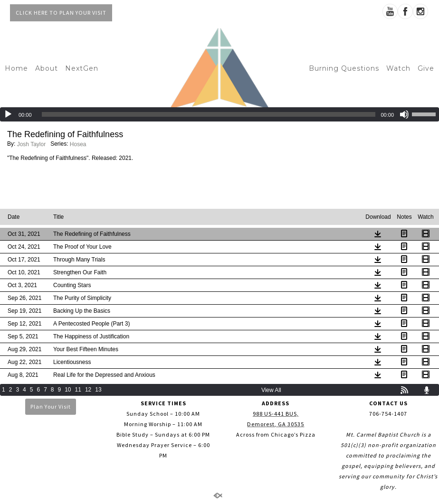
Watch (398, 68)
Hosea (78, 144)
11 (78, 390)
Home (16, 68)
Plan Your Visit (51, 406)
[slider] (209, 114)
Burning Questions (344, 68)
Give (426, 68)
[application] (219, 114)
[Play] (8, 114)
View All (271, 390)
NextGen (82, 68)
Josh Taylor (31, 144)
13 (98, 390)
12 (88, 390)
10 (68, 390)
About (47, 68)
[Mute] (404, 114)
